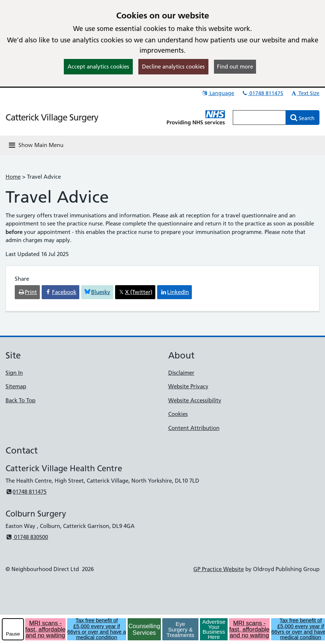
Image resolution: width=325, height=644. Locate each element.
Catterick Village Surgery (52, 117)
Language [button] (218, 93)
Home (13, 177)
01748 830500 (27, 537)
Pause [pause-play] (13, 634)
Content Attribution (194, 428)
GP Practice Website (219, 569)
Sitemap (16, 386)
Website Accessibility (195, 400)
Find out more (235, 66)
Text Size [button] (305, 93)
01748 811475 (262, 93)
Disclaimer (181, 373)
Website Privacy (188, 386)
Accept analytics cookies (98, 66)
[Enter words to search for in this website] (259, 118)
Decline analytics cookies (173, 66)
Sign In (14, 373)
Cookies (178, 414)
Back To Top (20, 400)
